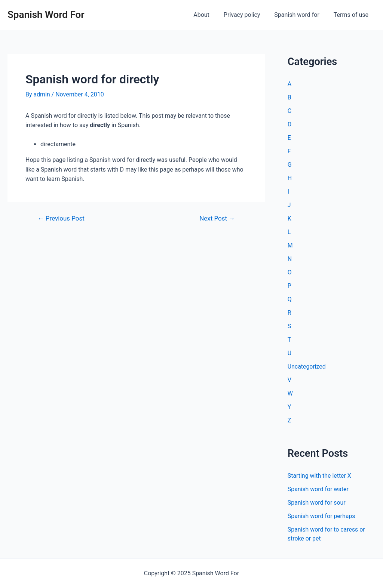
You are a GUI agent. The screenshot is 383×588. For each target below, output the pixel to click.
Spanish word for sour (317, 503)
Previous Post (61, 218)
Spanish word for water (318, 489)
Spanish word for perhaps (322, 516)
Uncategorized (307, 367)
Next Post (217, 218)
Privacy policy (248, 15)
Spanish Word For (46, 15)
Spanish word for (300, 15)
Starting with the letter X (320, 476)
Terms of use (352, 15)
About (209, 15)
